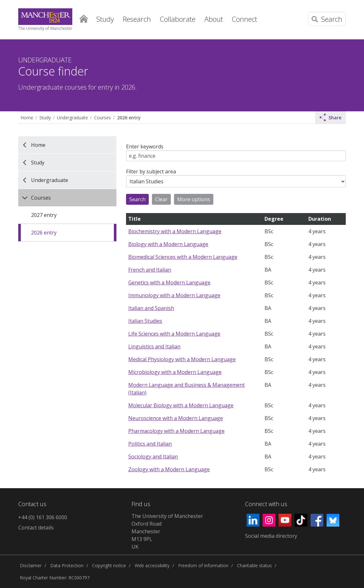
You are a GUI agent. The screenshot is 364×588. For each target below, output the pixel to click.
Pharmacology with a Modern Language (176, 431)
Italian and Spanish (151, 308)
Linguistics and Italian (154, 346)
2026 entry (129, 118)
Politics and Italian (150, 444)
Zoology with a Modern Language (169, 469)
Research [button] (137, 19)
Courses (103, 118)
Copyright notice (109, 565)
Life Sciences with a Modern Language (174, 334)
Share (330, 117)
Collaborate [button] (178, 19)
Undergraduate (72, 118)
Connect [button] (245, 19)
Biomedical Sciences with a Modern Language (183, 257)
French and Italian (150, 270)
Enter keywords (145, 147)
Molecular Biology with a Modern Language (181, 405)
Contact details (36, 528)
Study (45, 118)
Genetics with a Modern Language (169, 282)
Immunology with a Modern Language (174, 295)
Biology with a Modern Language (168, 244)
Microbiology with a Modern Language (175, 372)
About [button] (214, 19)
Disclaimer (31, 565)
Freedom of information (203, 565)
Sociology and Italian (153, 457)
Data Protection (67, 565)
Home (84, 18)
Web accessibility (152, 565)
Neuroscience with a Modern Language (176, 418)
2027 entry (44, 215)
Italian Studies (145, 321)
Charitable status (254, 565)
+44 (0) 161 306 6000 (43, 517)
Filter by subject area (151, 171)
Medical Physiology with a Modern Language (182, 359)
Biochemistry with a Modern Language (175, 231)
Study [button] (105, 19)
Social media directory (271, 536)
